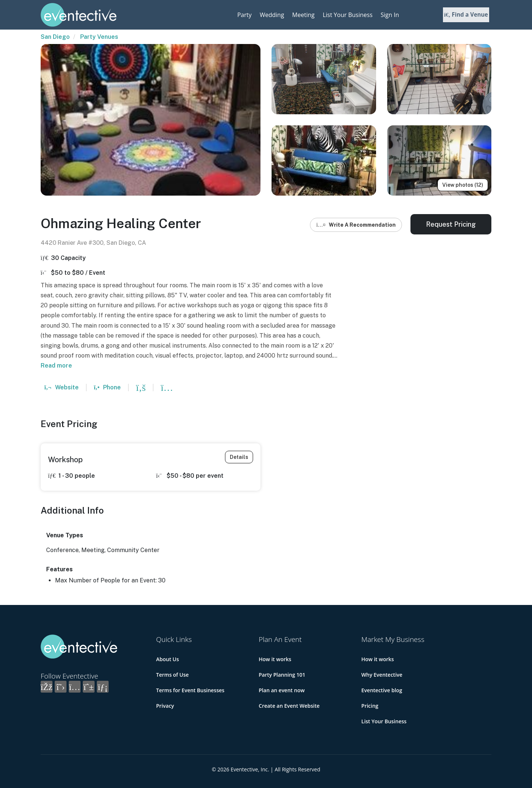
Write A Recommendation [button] (356, 225)
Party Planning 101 (282, 675)
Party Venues (99, 37)
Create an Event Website (289, 706)
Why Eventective (382, 675)
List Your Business (347, 15)
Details (239, 457)
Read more (56, 366)
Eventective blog (382, 690)
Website (62, 387)
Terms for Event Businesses (190, 690)
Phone (107, 387)
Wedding (272, 15)
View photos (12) (463, 185)
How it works (275, 659)
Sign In (390, 15)
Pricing (370, 706)
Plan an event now (282, 690)
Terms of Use (173, 675)
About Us (168, 659)
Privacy (165, 706)
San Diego (55, 37)
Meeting (303, 15)
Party (244, 15)
